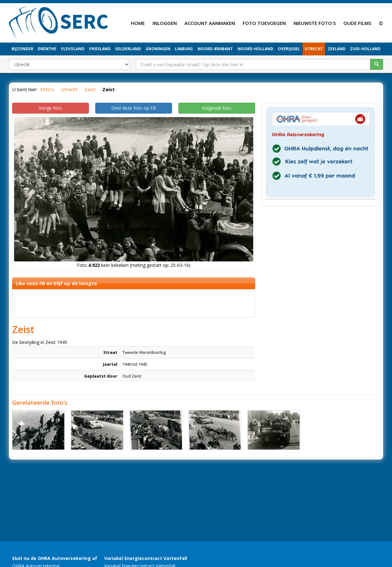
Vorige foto (50, 108)
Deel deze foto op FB (134, 108)
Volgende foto (217, 108)
